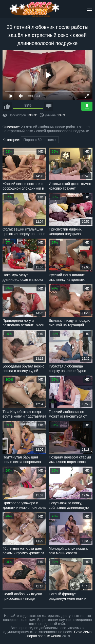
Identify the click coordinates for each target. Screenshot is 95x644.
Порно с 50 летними (40, 140)
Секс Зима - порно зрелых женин (58, 634)
